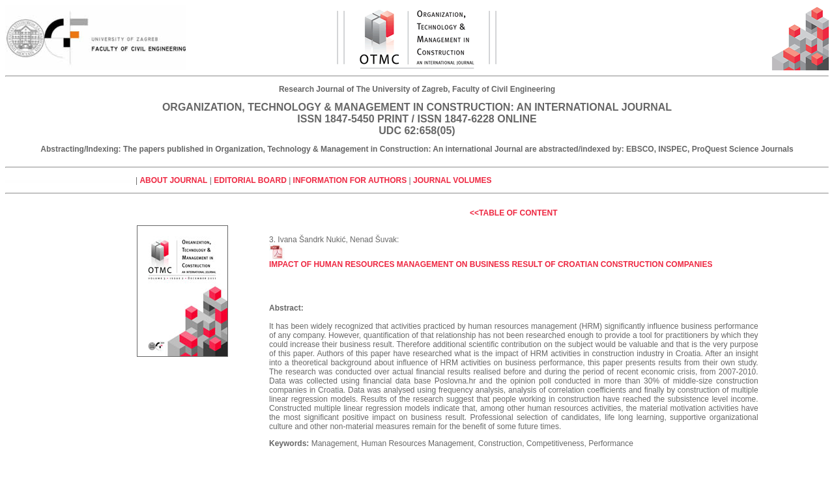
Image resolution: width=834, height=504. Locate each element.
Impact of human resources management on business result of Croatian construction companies (491, 261)
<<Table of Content (513, 213)
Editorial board (250, 180)
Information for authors (351, 180)
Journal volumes (452, 180)
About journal (173, 180)
